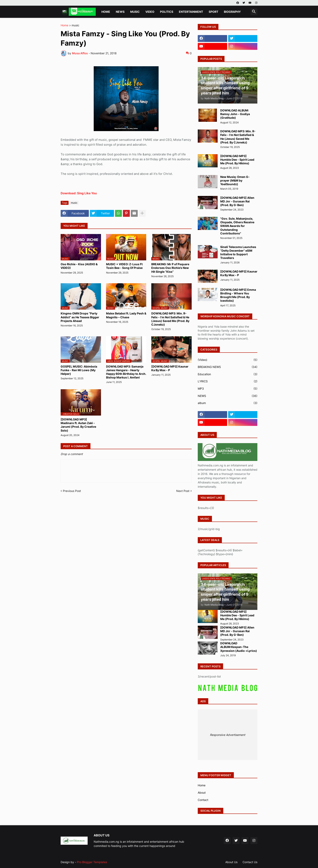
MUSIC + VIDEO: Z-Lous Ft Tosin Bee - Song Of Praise (124, 266)
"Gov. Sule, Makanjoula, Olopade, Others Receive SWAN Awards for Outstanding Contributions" (237, 226)
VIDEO (150, 12)
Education (228, 374)
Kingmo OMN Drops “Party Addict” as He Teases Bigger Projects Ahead (80, 317)
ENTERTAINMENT (191, 12)
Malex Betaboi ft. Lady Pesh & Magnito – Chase (126, 315)
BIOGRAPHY (232, 12)
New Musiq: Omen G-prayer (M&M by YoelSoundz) (235, 180)
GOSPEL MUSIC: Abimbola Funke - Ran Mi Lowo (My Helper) (79, 370)
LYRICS (228, 381)
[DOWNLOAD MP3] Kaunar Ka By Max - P (170, 368)
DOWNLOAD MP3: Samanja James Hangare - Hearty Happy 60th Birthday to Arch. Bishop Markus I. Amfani (126, 372)
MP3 (228, 389)
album (228, 403)
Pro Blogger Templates (92, 862)
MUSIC (135, 12)
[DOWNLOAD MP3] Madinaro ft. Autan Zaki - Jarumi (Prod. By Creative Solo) (78, 425)
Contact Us (250, 862)
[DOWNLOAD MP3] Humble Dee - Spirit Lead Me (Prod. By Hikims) (237, 160)
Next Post (183, 491)
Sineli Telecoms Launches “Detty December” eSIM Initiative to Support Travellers (238, 252)
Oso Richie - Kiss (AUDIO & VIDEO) (79, 266)
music (75, 25)
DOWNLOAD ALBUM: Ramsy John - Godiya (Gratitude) (235, 114)
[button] (254, 12)
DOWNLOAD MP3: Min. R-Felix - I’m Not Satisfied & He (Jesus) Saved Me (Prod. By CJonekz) (170, 319)
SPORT (213, 12)
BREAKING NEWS (228, 367)
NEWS (120, 12)
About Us (231, 862)
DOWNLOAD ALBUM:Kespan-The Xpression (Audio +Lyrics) (239, 647)
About (202, 793)
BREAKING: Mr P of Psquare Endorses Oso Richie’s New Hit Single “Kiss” (170, 268)
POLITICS (167, 12)
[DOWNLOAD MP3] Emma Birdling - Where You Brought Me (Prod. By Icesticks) (238, 295)
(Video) (228, 360)
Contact (203, 800)
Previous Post (72, 491)
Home (106, 12)
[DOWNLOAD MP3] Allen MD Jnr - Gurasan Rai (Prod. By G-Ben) (237, 201)
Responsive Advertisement (228, 735)
